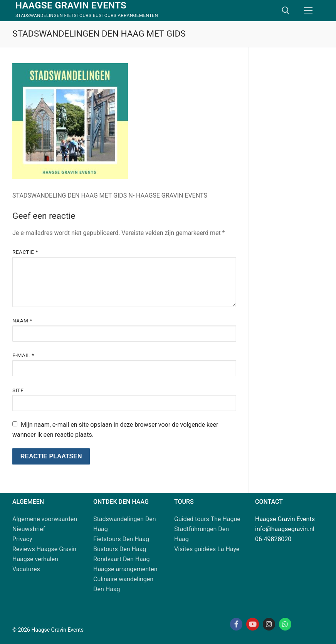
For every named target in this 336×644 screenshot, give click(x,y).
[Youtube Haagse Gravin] (252, 624)
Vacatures (26, 569)
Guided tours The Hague (207, 519)
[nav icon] (308, 11)
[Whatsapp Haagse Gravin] (285, 624)
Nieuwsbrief (29, 529)
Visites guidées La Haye (207, 549)
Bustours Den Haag (120, 549)
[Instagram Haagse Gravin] (269, 624)
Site (18, 390)
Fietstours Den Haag (121, 539)
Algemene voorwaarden (45, 519)
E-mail (23, 355)
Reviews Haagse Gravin (44, 549)
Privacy (22, 539)
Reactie (25, 252)
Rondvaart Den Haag (122, 559)
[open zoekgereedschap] (286, 11)
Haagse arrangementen (125, 569)
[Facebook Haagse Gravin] (236, 624)
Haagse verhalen (35, 559)
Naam (22, 320)
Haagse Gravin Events (71, 5)
